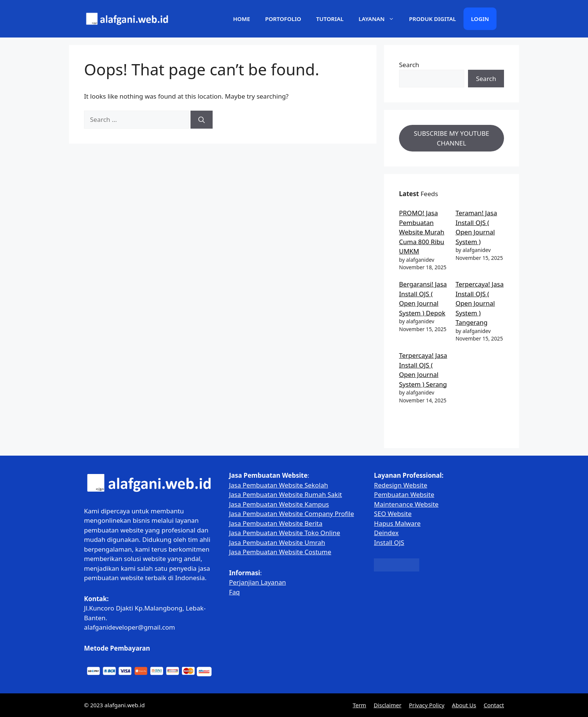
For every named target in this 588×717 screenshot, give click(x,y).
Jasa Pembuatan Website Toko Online (285, 533)
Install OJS (389, 542)
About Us (464, 705)
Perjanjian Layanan (258, 582)
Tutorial (330, 19)
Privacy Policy (427, 705)
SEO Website (393, 514)
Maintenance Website (406, 504)
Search (409, 65)
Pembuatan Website (404, 494)
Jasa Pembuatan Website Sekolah (279, 485)
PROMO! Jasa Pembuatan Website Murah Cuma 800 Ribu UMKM (422, 232)
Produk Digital (433, 19)
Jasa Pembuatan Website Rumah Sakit (286, 494)
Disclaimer (387, 705)
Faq (235, 592)
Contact (494, 705)
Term (359, 705)
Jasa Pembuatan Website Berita (276, 523)
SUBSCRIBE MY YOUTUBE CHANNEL (452, 138)
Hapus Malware (397, 523)
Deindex (386, 533)
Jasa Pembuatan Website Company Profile (292, 514)
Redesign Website (400, 485)
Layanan (380, 19)
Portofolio (283, 19)
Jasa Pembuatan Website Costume (280, 552)
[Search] (202, 120)
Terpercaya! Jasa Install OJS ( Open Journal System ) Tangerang (480, 303)
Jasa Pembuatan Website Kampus (279, 504)
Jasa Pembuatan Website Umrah (277, 542)
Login (480, 19)
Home (241, 19)
